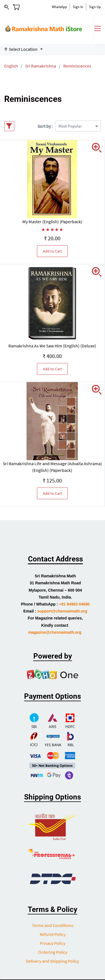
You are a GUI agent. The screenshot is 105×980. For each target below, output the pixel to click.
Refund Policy (53, 934)
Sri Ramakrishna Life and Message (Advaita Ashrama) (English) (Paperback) (52, 467)
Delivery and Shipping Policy (53, 961)
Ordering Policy (53, 952)
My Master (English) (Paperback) (52, 222)
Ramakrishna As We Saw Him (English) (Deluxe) (52, 346)
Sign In (78, 7)
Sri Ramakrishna (41, 66)
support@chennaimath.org (62, 611)
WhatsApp (59, 7)
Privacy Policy (53, 943)
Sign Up (95, 7)
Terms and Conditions (53, 925)
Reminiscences (77, 66)
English (11, 66)
